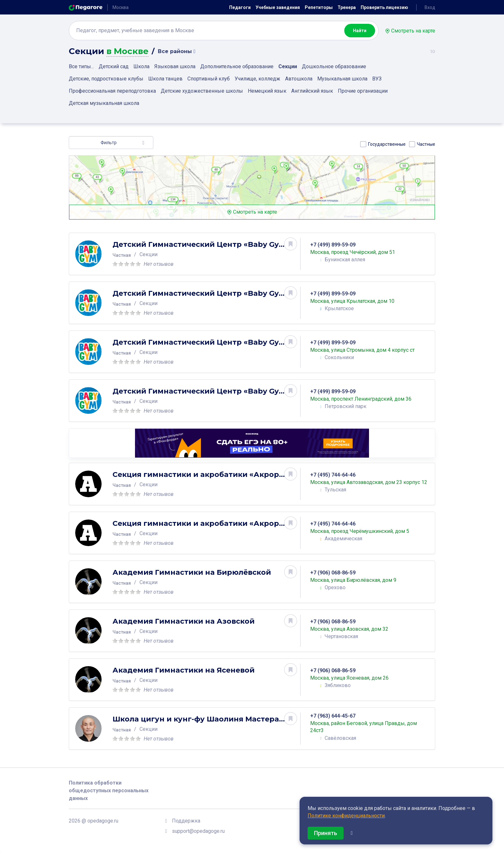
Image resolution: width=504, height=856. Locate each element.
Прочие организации (363, 91)
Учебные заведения (278, 7)
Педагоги (240, 7)
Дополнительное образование (237, 66)
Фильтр (109, 143)
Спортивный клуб (209, 79)
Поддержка (186, 821)
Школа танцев (165, 79)
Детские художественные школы (202, 91)
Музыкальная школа (342, 79)
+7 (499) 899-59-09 (336, 245)
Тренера (347, 7)
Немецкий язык (267, 91)
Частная (125, 255)
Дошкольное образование (334, 66)
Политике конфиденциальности (346, 816)
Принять (326, 833)
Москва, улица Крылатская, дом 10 (355, 301)
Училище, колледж (257, 79)
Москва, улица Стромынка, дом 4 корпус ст (366, 350)
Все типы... (81, 66)
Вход (430, 7)
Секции (288, 66)
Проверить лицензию (384, 7)
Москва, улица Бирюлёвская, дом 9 (356, 580)
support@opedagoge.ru (198, 831)
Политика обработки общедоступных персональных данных (109, 791)
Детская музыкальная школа (104, 103)
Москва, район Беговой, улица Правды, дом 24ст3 (367, 727)
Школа (141, 66)
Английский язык (312, 91)
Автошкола (299, 79)
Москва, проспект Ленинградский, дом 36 (364, 399)
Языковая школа (175, 66)
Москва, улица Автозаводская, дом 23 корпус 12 (368, 482)
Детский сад (114, 66)
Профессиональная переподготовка (112, 91)
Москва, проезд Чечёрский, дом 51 (356, 252)
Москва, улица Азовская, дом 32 (352, 629)
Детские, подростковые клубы (106, 79)
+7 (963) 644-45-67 (336, 716)
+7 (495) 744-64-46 (336, 471)
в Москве (127, 51)
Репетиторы (319, 7)
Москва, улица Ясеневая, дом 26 (353, 678)
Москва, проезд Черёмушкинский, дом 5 (363, 531)
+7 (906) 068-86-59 (336, 573)
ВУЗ (377, 79)
